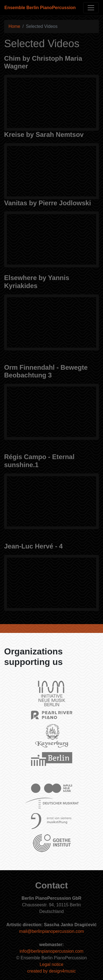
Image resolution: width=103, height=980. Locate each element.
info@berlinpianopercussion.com (51, 951)
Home (14, 26)
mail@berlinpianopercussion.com (52, 931)
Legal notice (51, 964)
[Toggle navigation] (91, 8)
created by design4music (51, 971)
